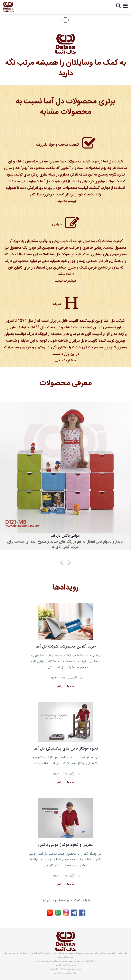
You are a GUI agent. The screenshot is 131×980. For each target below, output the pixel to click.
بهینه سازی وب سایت (62, 961)
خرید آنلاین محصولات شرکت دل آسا (65, 647)
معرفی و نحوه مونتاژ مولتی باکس (65, 845)
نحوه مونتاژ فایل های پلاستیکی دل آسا (66, 749)
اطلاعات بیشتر (65, 687)
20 (57, 678)
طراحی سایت (81, 961)
